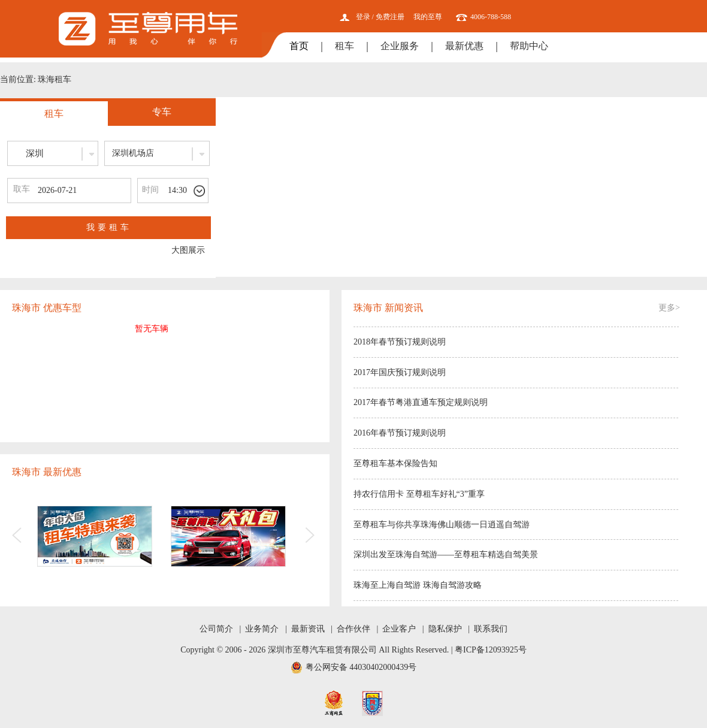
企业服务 (400, 46)
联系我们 (491, 629)
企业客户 (399, 629)
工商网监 (334, 703)
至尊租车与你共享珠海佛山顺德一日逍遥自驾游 (442, 525)
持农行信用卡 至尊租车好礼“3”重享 (419, 494)
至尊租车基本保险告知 (395, 463)
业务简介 (262, 629)
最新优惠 (464, 46)
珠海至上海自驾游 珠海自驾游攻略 (418, 585)
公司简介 (216, 629)
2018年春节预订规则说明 (400, 342)
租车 (345, 46)
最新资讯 (308, 629)
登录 (363, 17)
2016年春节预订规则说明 (400, 433)
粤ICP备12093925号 (491, 650)
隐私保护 (445, 629)
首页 (299, 46)
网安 (372, 703)
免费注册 (390, 17)
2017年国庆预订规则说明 (400, 372)
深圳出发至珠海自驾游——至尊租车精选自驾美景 (446, 555)
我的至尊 (428, 17)
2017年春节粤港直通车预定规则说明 (421, 402)
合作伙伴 (353, 629)
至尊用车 (148, 29)
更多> (669, 308)
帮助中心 (529, 46)
